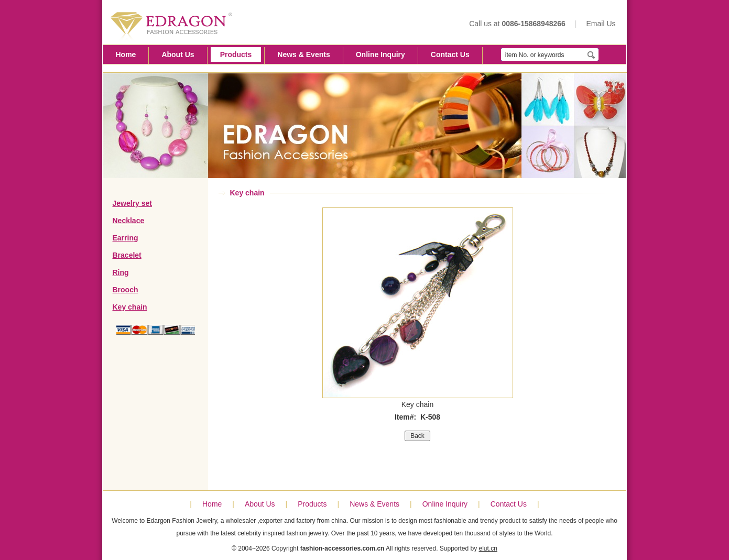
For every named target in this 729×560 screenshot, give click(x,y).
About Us (178, 54)
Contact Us (450, 54)
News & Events (303, 54)
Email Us (601, 24)
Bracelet (127, 255)
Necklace (129, 221)
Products (236, 54)
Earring (126, 238)
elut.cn (488, 548)
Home (126, 54)
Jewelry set (133, 203)
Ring (121, 272)
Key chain (130, 307)
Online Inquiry (380, 54)
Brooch (126, 290)
